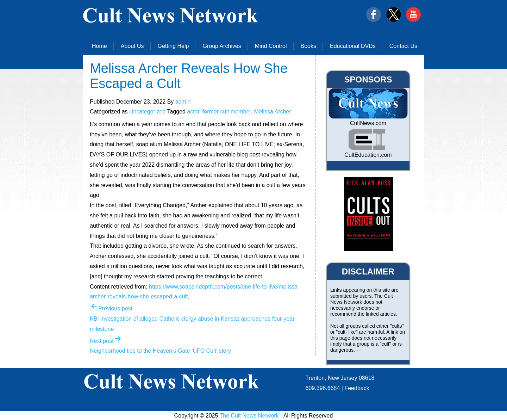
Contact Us (403, 46)
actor (193, 112)
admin (183, 102)
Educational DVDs (353, 46)
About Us (132, 46)
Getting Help (173, 46)
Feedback (357, 388)
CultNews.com (368, 123)
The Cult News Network (249, 416)
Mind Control (271, 46)
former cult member (227, 112)
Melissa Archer (273, 112)
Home (99, 46)
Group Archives (222, 46)
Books (308, 46)
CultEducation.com (368, 155)
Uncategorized (147, 112)
